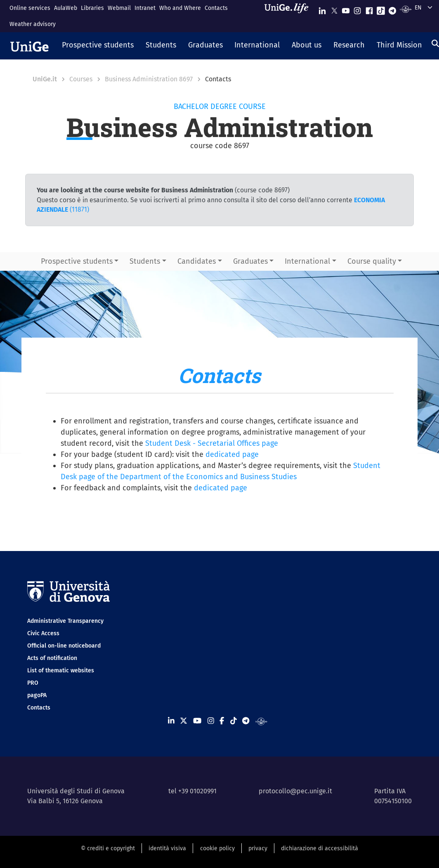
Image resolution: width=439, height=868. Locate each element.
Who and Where (180, 8)
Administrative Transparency (65, 621)
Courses (81, 79)
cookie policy (217, 848)
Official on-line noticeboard (64, 646)
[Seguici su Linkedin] (322, 9)
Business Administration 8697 (149, 79)
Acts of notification (52, 658)
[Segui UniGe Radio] (406, 9)
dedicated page (232, 454)
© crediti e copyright (108, 848)
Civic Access (43, 633)
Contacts (216, 8)
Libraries (92, 8)
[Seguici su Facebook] (369, 9)
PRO (33, 683)
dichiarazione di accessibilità (320, 848)
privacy (258, 848)
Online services (30, 8)
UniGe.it (45, 79)
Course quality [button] (372, 261)
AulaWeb (66, 8)
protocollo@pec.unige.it (295, 791)
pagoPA (37, 695)
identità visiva (167, 848)
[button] (98, 46)
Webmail (119, 8)
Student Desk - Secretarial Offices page (212, 443)
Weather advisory (33, 24)
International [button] (307, 261)
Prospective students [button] (77, 261)
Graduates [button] (250, 261)
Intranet (145, 8)
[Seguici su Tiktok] (381, 9)
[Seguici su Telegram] (392, 9)
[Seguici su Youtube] (346, 9)
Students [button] (145, 261)
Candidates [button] (197, 261)
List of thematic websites (61, 671)
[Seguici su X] (334, 9)
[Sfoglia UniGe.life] (289, 16)
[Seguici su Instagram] (357, 9)
